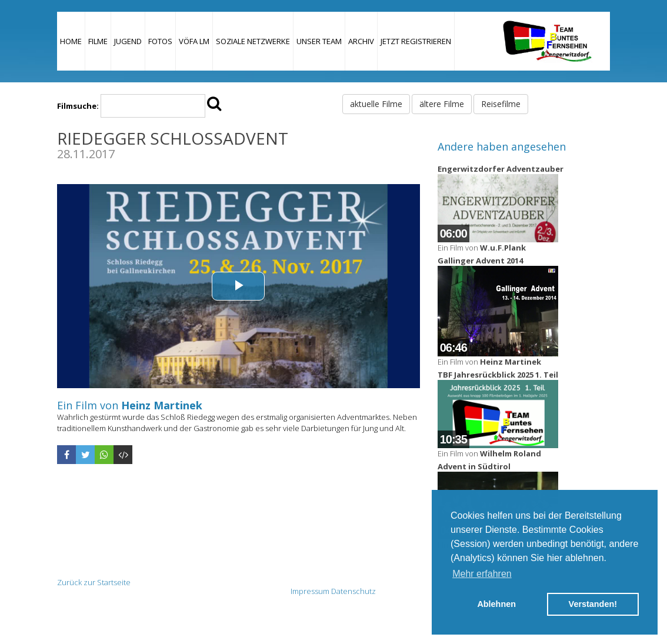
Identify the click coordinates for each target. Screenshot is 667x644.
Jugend (128, 41)
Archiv (361, 41)
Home (71, 41)
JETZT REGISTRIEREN (416, 41)
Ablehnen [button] (496, 604)
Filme (98, 41)
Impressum (310, 591)
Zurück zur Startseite (94, 582)
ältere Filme (442, 104)
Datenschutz (353, 591)
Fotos (160, 41)
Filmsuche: (78, 106)
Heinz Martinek (162, 405)
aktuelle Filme (376, 104)
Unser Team (319, 41)
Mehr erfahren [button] (482, 574)
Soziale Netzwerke (253, 41)
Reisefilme (501, 104)
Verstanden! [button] (593, 604)
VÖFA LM (194, 41)
